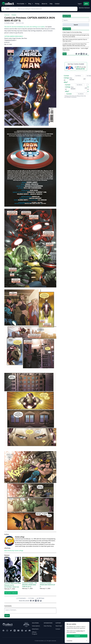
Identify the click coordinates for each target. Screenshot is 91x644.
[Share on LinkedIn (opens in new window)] (36, 601)
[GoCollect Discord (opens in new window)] (30, 631)
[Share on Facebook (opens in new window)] (31, 601)
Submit (7, 616)
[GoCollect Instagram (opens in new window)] (7, 631)
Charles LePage (10, 23)
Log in (80, 4)
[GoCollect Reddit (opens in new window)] (26, 631)
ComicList (7, 15)
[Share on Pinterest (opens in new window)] (38, 601)
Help (51, 4)
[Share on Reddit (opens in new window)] (41, 601)
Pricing (37, 4)
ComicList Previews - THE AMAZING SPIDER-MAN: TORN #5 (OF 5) (29, 585)
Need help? (59, 626)
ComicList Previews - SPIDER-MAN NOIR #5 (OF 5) (47, 585)
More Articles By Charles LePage (14, 551)
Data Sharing (48, 626)
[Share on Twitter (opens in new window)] (33, 601)
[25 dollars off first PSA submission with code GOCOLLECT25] (76, 68)
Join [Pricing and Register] (86, 4)
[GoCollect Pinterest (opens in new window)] (22, 631)
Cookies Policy (80, 631)
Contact (57, 4)
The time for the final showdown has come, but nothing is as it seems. (25, 27)
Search (76, 25)
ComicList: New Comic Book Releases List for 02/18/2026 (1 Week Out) (13, 585)
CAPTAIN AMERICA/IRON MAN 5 (14, 36)
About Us (44, 4)
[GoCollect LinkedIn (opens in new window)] (15, 631)
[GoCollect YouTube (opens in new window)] (18, 631)
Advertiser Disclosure (84, 8)
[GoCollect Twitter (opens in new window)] (11, 631)
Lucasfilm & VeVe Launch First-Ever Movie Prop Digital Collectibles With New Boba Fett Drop (74, 45)
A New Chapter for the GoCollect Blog (72, 32)
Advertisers (35, 629)
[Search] (47, 9)
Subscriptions (36, 626)
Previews (14, 15)
